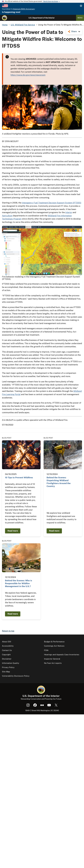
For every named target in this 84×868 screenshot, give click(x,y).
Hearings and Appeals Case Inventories (62, 655)
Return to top (8, 631)
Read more (13, 531)
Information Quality (11, 663)
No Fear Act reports (53, 663)
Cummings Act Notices (54, 646)
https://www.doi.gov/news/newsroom (28, 75)
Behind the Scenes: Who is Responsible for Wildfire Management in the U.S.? (19, 583)
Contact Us (7, 650)
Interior (69, 212)
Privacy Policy (8, 667)
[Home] (5, 18)
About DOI (7, 642)
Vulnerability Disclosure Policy (16, 676)
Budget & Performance (54, 642)
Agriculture (7, 216)
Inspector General (52, 659)
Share (74, 31)
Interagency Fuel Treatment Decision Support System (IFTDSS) (52, 203)
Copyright (6, 655)
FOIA (46, 650)
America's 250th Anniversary (24, 9)
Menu (80, 18)
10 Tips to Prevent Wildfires (19, 478)
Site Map (6, 672)
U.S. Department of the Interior (42, 18)
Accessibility (8, 646)
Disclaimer (7, 659)
